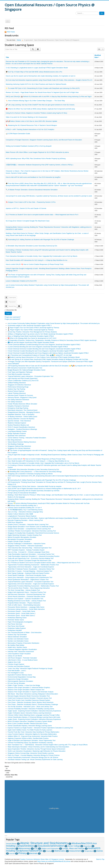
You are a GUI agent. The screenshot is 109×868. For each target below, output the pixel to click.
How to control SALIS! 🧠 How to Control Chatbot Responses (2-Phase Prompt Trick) (35, 264)
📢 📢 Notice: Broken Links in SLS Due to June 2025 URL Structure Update (31, 121)
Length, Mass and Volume (73, 848)
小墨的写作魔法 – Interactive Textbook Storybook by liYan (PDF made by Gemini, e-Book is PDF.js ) (39, 165)
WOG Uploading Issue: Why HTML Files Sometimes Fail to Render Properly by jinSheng (36, 158)
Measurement (25, 848)
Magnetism (87, 846)
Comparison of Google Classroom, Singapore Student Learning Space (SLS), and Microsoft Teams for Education (44, 140)
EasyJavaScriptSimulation (51, 846)
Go (102, 13)
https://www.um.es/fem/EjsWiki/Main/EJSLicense (54, 861)
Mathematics (60, 851)
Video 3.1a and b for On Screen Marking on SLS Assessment (26, 117)
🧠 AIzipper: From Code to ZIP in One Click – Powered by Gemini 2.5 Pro (31, 202)
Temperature (89, 851)
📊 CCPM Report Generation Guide (18, 134)
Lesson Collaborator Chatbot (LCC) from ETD (21, 281)
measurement (75, 851)
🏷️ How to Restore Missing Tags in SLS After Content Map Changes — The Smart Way (35, 101)
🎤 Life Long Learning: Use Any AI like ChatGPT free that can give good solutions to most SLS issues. (40, 105)
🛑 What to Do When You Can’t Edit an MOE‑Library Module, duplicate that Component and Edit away (40, 109)
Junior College (74, 846)
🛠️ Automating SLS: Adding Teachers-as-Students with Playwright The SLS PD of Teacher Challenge (40, 240)
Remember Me (12, 310)
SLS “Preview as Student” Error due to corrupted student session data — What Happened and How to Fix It (42, 215)
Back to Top (100, 859)
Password (7, 301)
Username (7, 297)
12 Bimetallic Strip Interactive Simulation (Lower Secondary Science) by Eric (32, 246)
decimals (34, 853)
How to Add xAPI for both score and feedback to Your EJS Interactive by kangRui (33, 177)
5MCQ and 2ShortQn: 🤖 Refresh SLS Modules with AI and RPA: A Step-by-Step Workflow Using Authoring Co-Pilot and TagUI (49, 97)
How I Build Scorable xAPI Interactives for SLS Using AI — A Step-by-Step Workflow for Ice (36, 260)
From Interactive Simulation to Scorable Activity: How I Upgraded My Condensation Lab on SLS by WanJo (42, 256)
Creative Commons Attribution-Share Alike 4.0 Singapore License (42, 859)
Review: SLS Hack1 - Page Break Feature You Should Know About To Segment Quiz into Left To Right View (42, 92)
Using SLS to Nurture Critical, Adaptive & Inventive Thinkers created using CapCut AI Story (36, 113)
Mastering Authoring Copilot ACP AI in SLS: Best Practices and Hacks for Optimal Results (36, 84)
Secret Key (7, 305)
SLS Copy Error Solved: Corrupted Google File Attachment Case (28, 221)
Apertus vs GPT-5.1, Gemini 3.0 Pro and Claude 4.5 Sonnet (26, 208)
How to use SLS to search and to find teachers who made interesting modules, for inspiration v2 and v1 (41, 76)
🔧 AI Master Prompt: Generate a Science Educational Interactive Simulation (32, 190)
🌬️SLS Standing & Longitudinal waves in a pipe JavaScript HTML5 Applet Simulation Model (37, 68)
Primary (22, 853)
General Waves (11, 844)
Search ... (76, 12)
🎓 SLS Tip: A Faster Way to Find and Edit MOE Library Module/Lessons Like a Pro (34, 72)
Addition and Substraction (50, 849)
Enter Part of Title (5, 48)
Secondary (11, 848)
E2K (36, 848)
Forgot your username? (13, 317)
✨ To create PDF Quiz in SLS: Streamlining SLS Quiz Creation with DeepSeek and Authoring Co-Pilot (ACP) (43, 88)
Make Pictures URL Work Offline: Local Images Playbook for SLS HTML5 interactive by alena (37, 152)
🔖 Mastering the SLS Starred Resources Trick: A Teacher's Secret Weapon (31, 125)
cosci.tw (12, 853)
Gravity (49, 851)
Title (7, 57)
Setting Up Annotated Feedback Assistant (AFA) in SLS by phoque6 (29, 146)
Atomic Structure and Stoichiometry (44, 843)
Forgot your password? (12, 319)
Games (100, 851)
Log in (8, 313)
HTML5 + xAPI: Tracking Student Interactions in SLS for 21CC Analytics (30, 129)
